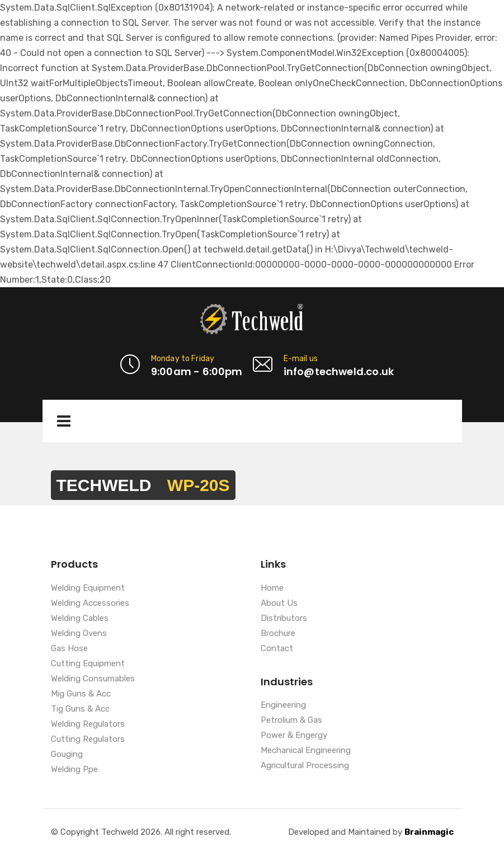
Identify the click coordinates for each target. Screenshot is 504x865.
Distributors (284, 619)
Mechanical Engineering (306, 751)
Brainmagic (429, 832)
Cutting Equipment (88, 664)
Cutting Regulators (88, 740)
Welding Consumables (93, 679)
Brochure (278, 634)
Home (272, 588)
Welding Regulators (88, 724)
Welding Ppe (74, 770)
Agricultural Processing (305, 766)
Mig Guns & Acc (81, 694)
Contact (277, 649)
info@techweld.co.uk (339, 371)
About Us (279, 604)
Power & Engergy (294, 736)
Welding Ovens (79, 634)
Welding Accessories (90, 604)
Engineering (283, 705)
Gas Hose (69, 649)
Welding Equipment (88, 588)
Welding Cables (80, 619)
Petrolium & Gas (291, 721)
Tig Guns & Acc (80, 709)
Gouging (67, 755)
